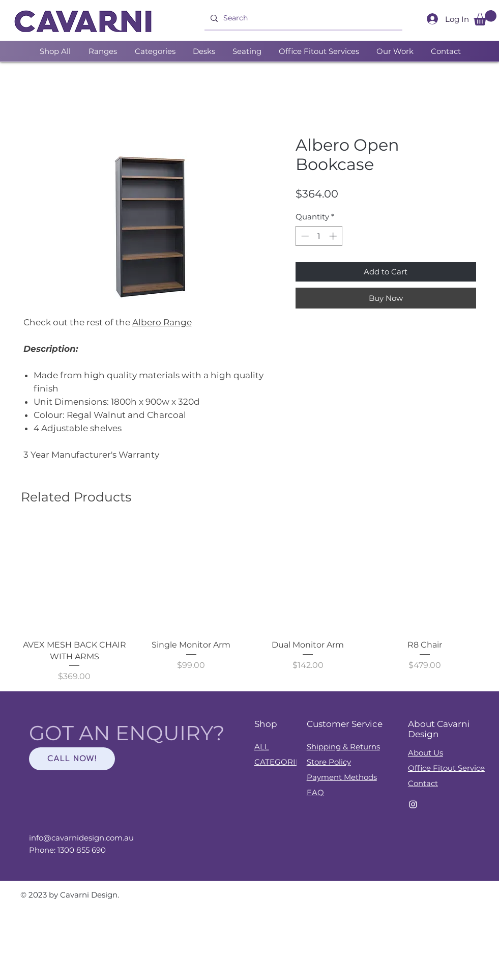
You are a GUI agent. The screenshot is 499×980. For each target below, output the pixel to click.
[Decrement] (304, 236)
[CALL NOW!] (72, 759)
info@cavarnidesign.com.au (81, 838)
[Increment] (334, 236)
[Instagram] (413, 804)
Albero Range (162, 322)
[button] (485, 18)
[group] (250, 604)
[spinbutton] (319, 236)
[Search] (302, 18)
